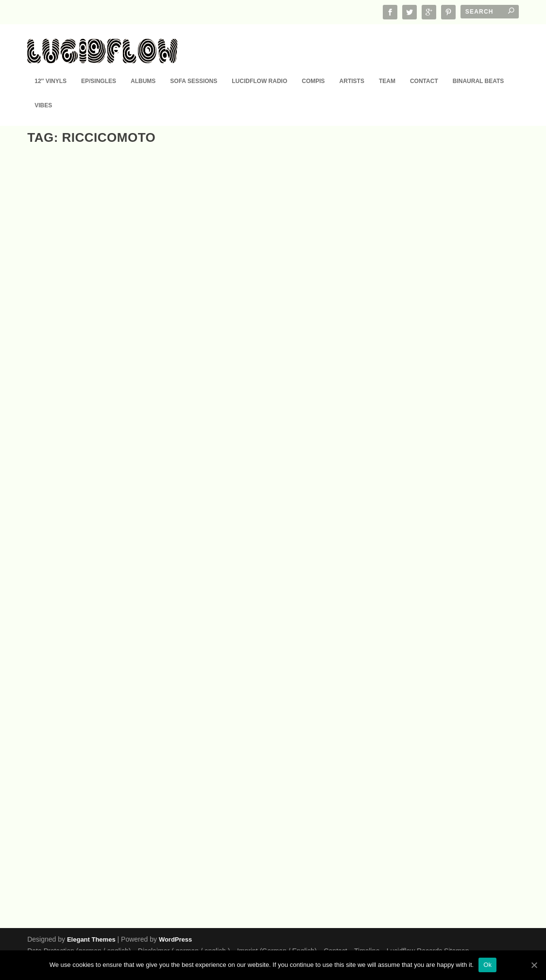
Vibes (43, 91)
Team (387, 67)
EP (73, 346)
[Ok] (534, 965)
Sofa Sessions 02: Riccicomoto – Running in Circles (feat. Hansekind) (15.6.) (269, 823)
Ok (487, 965)
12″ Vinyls (51, 67)
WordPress (175, 939)
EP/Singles (99, 67)
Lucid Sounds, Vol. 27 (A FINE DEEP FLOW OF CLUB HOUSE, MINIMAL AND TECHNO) (96, 578)
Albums (143, 67)
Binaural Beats (478, 67)
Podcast (414, 836)
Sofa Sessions (194, 67)
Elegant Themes (91, 939)
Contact (424, 67)
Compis (313, 67)
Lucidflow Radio (259, 67)
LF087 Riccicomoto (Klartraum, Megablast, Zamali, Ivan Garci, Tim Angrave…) (97, 834)
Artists (352, 67)
